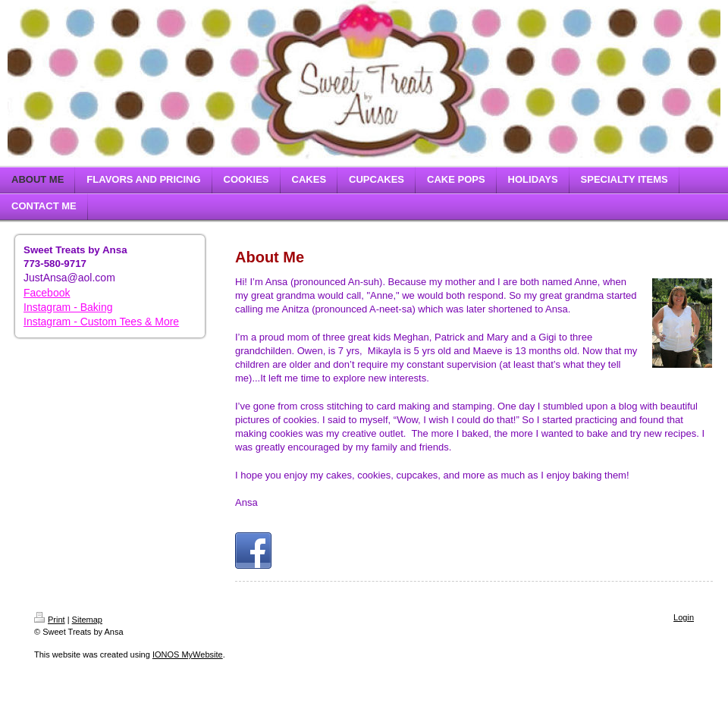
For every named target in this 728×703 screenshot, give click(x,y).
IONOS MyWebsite (188, 654)
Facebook (47, 293)
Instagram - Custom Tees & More (101, 322)
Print (50, 620)
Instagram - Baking (68, 307)
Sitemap (87, 620)
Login (684, 617)
